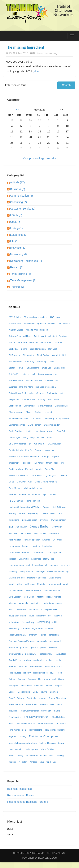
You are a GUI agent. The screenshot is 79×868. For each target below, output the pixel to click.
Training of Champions (43, 736)
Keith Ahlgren (15, 540)
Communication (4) (21, 196)
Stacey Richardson (58, 698)
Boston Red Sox (16, 368)
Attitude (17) (17, 182)
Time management (18, 730)
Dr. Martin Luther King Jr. (20, 450)
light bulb (58, 553)
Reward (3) (17, 267)
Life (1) (14, 241)
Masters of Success (37, 578)
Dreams (39, 450)
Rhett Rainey (36, 666)
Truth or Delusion (47, 743)
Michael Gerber (16, 590)
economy (49, 450)
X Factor (23, 762)
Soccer (12, 692)
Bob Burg (30, 361)
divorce (51, 431)
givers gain (51, 475)
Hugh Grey (33, 513)
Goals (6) (16, 222)
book (52, 361)
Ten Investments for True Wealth (36, 711)
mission (12, 603)
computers (36, 419)
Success (44, 704)
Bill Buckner (14, 355)
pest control (55, 641)
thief (11, 724)
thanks (57, 711)
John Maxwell (40, 533)
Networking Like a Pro (19, 628)
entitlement (14, 463)
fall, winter (39, 463)
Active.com (29, 323)
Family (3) (16, 215)
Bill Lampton (29, 355)
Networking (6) (19, 254)
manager (54, 565)
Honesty (13, 513)
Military (40, 597)
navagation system (18, 616)
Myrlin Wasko (35, 609)
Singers (58, 686)
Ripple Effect (15, 673)
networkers (14, 622)
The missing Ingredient (25, 47)
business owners (34, 380)
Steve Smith (31, 704)
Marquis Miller (27, 571)
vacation (19, 749)
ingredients (14, 520)
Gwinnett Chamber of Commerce (24, 495)
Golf (30, 482)
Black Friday (43, 355)
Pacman (33, 635)
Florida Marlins (16, 469)
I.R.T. (60, 513)
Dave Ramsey (35, 425)
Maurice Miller (15, 584)
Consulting (49, 419)
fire (62, 463)
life (49, 553)
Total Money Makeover (56, 730)
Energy (45, 457)
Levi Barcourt (39, 553)
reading (27, 660)
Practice (53, 647)
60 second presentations (36, 317)
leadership (47, 546)
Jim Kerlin (13, 533)
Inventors (44, 520)
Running (32, 679)
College (38, 412)
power (43, 647)
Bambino (34, 342)
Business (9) (18, 189)
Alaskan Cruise (16, 330)
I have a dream (48, 513)
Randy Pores (15, 660)
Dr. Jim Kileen (55, 444)
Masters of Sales (17, 578)
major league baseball (37, 565)
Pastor (43, 635)
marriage (40, 571)
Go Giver (63, 475)
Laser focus (14, 546)
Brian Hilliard (33, 368)
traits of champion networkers (23, 743)
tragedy (12, 737)
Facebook (26, 463)
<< (18, 110)
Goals (11, 482)
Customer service (17, 425)
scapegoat (14, 686)
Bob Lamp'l (42, 361)
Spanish (54, 692)
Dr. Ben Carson (45, 437)
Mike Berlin (29, 597)
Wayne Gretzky (16, 756)
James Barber (40, 526)
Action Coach (15, 323)
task (53, 704)
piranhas (24, 647)
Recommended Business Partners (28, 802)
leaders (36, 546)
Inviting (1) (16, 228)
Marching (13, 571)
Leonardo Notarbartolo (19, 553)
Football (29, 469)
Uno (11, 749)
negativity (41, 616)
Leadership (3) (19, 235)
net (50, 616)
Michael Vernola (52, 590)
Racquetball (61, 654)
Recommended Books (20, 795)
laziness (26, 546)
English (55, 457)
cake (31, 393)
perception (54, 635)
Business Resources (20, 789)
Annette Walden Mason (37, 330)
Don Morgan (15, 437)
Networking (51, 53)
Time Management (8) (23, 280)
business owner (16, 380)
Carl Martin (52, 393)
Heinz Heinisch (33, 501)
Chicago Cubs (45, 399)
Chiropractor (29, 406)
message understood (58, 584)
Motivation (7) (18, 248)
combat (48, 412)
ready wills (38, 660)
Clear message (16, 412)
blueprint (56, 355)
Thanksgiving (15, 717)
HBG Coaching (16, 501)
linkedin (12, 559)
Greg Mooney (15, 488)
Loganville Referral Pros (43, 559)
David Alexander (52, 425)
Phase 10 (13, 647)
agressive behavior (46, 323)
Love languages (16, 565)
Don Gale (61, 431)
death (29, 431)
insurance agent (29, 520)
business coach (28, 374)
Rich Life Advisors (53, 666)
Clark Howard (61, 406)
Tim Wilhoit (61, 724)
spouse (42, 698)
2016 (10, 835)
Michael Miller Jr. (34, 590)
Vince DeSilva (47, 749)
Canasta (40, 393)
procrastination (16, 654)
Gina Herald (37, 475)
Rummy (21, 679)
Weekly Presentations (36, 756)
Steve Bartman (16, 704)
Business (38, 53)
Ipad (11, 527)
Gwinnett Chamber (33, 488)
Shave (49, 686)
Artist (36, 336)
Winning (60, 756)
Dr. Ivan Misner (37, 444)
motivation (35, 603)
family (49, 463)
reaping (58, 660)
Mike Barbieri (15, 597)
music (11, 609)
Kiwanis (46, 540)
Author (12, 342)
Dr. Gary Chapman (18, 444)
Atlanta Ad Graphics (58, 336)
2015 (10, 829)
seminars (39, 686)
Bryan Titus (59, 368)
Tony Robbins (36, 730)
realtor (49, 660)
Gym (45, 495)
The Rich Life (58, 717)
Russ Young (44, 679)
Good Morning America (46, 482)
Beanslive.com (48, 858)
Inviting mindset (59, 520)
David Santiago (16, 431)
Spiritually (32, 698)
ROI (52, 673)
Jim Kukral (26, 533)
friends (39, 469)
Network (58, 616)
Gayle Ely (49, 469)
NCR (31, 616)
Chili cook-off (15, 406)
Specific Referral (16, 698)
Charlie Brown (29, 399)
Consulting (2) (18, 202)
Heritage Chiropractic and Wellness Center (29, 507)
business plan (51, 380)
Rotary (12, 679)
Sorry (35, 692)
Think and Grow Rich (25, 724)
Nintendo (50, 628)
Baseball (58, 342)
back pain (22, 342)
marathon (66, 565)
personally (42, 641)
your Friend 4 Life (48, 762)
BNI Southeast (15, 361)
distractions (39, 431)
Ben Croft (53, 349)
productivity (31, 654)
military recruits (54, 597)
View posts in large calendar (39, 158)
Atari (44, 336)
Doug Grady (29, 437)
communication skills (18, 419)
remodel (23, 666)
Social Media (24, 692)
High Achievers (59, 507)
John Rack (54, 533)
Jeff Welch (57, 527)
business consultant (48, 374)
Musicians (22, 609)
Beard (24, 349)
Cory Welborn (63, 419)
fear (56, 463)
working (12, 762)
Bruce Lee (46, 368)
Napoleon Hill (51, 609)
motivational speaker (53, 603)
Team (60, 704)
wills (51, 756)
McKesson (30, 584)
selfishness (26, 686)
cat (61, 393)
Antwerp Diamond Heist (20, 336)
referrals (13, 666)
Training (22, 737)
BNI (64, 355)
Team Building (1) (21, 274)
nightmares (37, 628)
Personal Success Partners (22, 641)
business (13, 374)
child (57, 399)
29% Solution (15, 317)
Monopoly (23, 603)
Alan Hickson (64, 323)
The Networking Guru (37, 717)
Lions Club (24, 559)
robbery (27, 673)
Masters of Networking (58, 571)
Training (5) (17, 287)
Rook (59, 673)
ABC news (55, 317)
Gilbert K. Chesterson (19, 475)
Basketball (14, 349)
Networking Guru (47, 622)
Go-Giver (21, 482)
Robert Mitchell (40, 673)
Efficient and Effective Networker (24, 457)
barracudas (46, 342)
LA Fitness (57, 540)
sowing (44, 692)
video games (32, 749)
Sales (61, 679)
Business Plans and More (21, 387)
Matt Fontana (55, 578)
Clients (29, 412)
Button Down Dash (18, 393)
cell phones (14, 399)
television (13, 711)
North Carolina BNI (18, 635)
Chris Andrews (45, 406)
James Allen (21, 527)
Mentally (41, 584)
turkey (61, 743)
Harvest (53, 495)
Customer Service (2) (23, 209)
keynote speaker (32, 540)
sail (54, 679)
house (22, 513)
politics (34, 647)
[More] (37, 71)
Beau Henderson (37, 349)
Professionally (46, 654)
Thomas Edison (46, 724)
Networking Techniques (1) (26, 261)
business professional (46, 387)
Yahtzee (33, 762)
